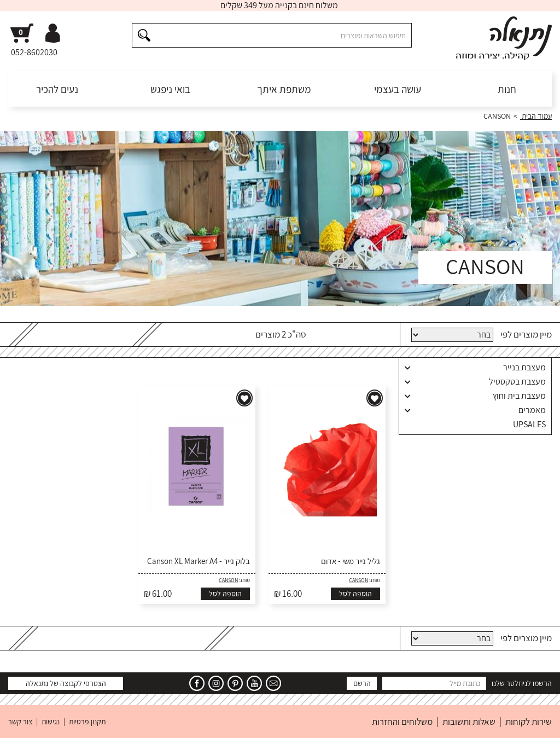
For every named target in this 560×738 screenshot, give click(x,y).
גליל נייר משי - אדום (351, 561)
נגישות (51, 722)
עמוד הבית (536, 116)
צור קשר (20, 722)
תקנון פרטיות (87, 722)
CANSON (358, 580)
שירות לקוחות (529, 722)
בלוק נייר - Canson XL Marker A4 (199, 561)
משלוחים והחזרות (402, 722)
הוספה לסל (355, 594)
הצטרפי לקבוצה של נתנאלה (66, 683)
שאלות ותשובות (469, 722)
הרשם (362, 683)
